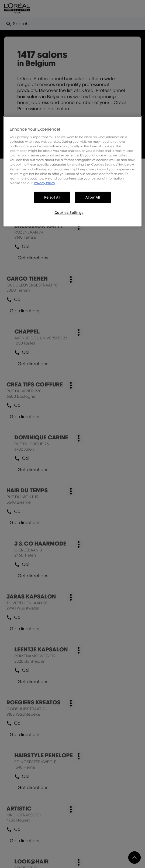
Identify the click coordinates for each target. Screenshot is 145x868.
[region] (72, 171)
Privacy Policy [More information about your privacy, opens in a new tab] (44, 183)
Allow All (93, 197)
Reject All (52, 197)
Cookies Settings (69, 212)
